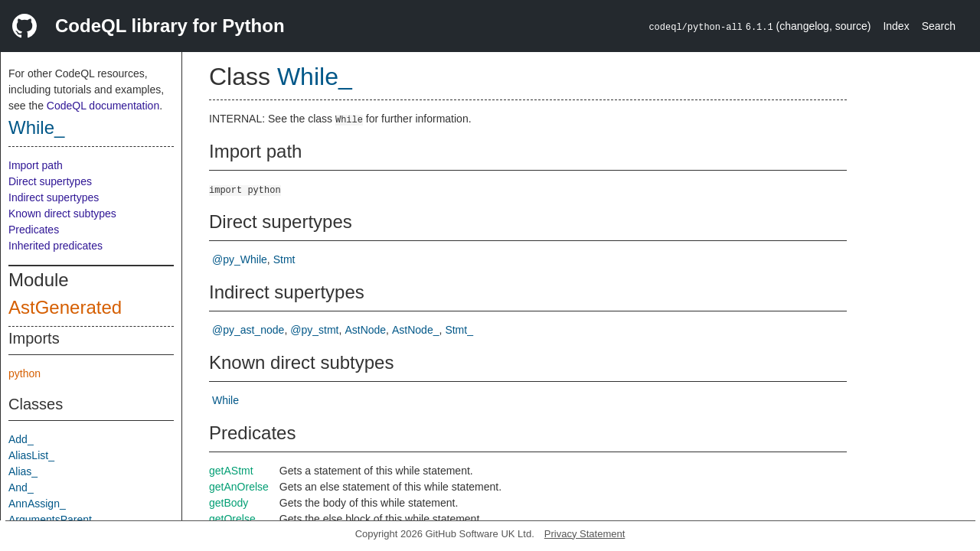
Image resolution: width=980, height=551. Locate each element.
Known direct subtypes (62, 214)
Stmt (284, 259)
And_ (21, 487)
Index (896, 26)
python (24, 373)
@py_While (240, 259)
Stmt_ (459, 330)
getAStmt (231, 471)
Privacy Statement (585, 534)
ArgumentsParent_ (53, 520)
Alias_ (23, 471)
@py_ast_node (248, 330)
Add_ (21, 439)
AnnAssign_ (37, 504)
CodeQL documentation (103, 106)
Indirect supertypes (54, 197)
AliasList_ (31, 455)
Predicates (34, 230)
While (225, 400)
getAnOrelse (239, 487)
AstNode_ (415, 330)
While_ (36, 127)
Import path (36, 165)
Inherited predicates (56, 246)
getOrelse (232, 519)
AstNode (365, 330)
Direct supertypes (50, 181)
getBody (229, 503)
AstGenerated (65, 307)
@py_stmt (314, 330)
